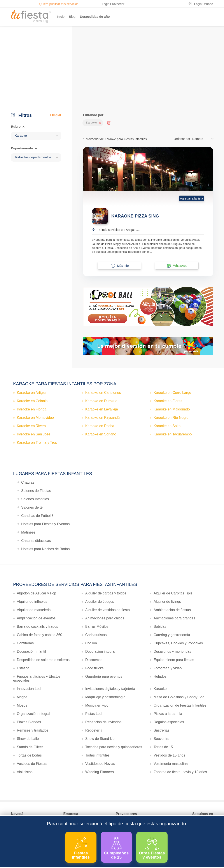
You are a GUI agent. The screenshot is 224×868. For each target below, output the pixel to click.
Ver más (111, 80)
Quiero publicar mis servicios (59, 4)
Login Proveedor (113, 4)
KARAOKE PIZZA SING (135, 216)
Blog (72, 17)
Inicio (61, 17)
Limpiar (56, 115)
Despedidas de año (95, 17)
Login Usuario (204, 4)
